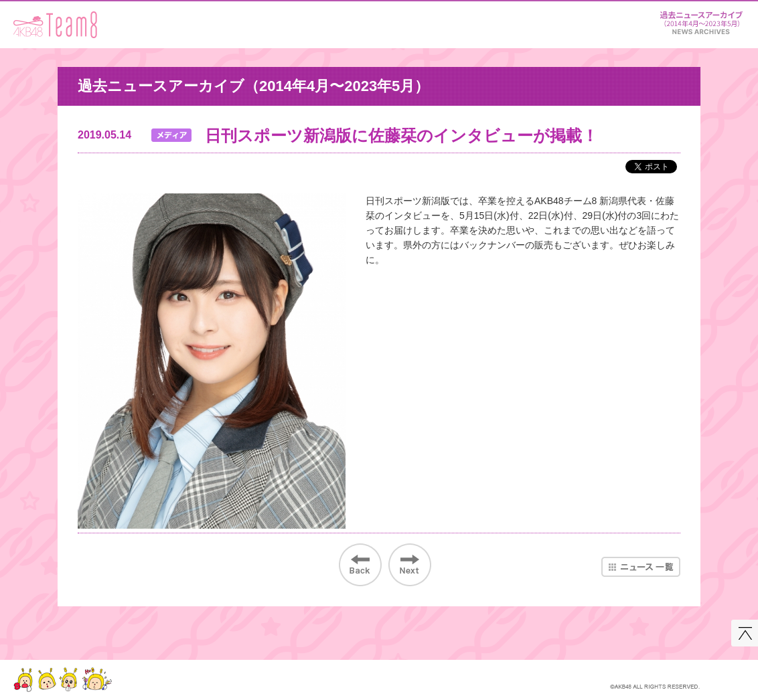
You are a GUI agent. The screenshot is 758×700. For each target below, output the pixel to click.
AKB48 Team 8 (55, 25)
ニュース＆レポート (701, 20)
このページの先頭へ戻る (745, 633)
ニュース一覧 (641, 567)
